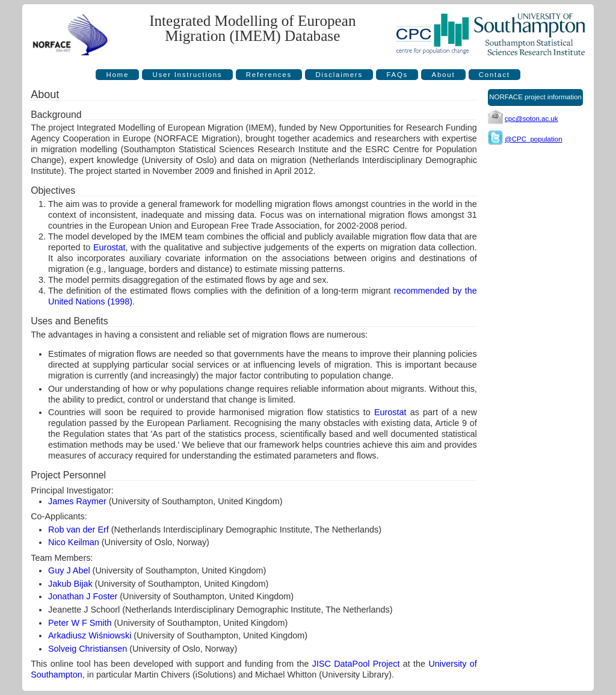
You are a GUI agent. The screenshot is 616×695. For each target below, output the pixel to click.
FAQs (397, 75)
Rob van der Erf (79, 530)
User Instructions (188, 75)
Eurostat (109, 247)
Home (117, 75)
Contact (494, 75)
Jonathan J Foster (83, 596)
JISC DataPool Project (356, 664)
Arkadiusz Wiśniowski (90, 635)
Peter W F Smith (80, 623)
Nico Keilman (74, 542)
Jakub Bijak (70, 584)
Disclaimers (339, 75)
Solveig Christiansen (88, 649)
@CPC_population (534, 139)
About (444, 75)
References (269, 75)
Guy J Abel (69, 570)
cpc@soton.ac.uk (531, 119)
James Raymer (77, 501)
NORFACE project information (535, 97)
